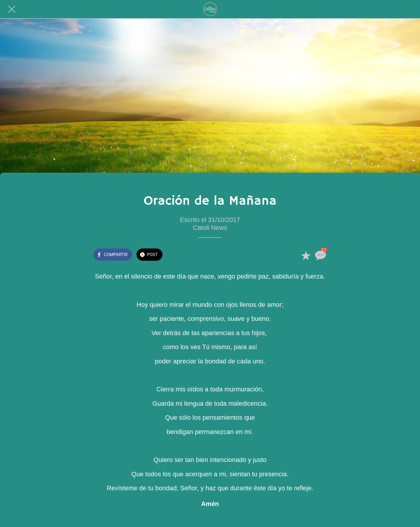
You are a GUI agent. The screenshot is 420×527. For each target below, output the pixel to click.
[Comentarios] (320, 255)
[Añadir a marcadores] (306, 255)
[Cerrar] (12, 9)
